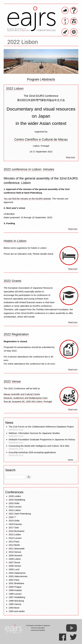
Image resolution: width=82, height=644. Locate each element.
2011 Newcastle (17, 549)
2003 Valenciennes (18, 576)
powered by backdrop (38, 630)
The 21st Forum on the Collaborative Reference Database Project (41, 427)
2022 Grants (13, 281)
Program (33, 79)
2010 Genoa (15, 552)
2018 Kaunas (15, 524)
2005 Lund (14, 569)
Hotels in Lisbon (15, 241)
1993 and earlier (17, 611)
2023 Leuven (15, 507)
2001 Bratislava (16, 583)
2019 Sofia (14, 521)
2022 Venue (12, 381)
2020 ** (12, 517)
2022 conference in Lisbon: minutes (29, 169)
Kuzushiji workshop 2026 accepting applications (32, 452)
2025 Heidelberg (17, 500)
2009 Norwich (16, 555)
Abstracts (48, 79)
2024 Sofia (14, 503)
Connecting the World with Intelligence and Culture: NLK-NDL (39, 446)
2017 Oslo (14, 527)
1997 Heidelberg (17, 597)
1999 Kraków (15, 590)
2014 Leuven (15, 538)
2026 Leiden (15, 496)
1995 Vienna (15, 604)
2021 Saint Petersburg (20, 514)
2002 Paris (14, 580)
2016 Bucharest (16, 531)
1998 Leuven (15, 594)
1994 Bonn (14, 608)
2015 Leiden (15, 534)
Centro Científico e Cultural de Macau (41, 139)
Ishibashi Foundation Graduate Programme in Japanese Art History (42, 439)
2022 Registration (16, 334)
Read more (71, 157)
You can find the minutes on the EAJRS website (27, 199)
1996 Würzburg (16, 601)
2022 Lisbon (15, 89)
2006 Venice (15, 566)
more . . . (72, 460)
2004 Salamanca (17, 573)
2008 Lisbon (15, 559)
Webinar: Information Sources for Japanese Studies (34, 433)
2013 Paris (14, 542)
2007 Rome (15, 562)
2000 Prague (15, 587)
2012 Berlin (14, 545)
